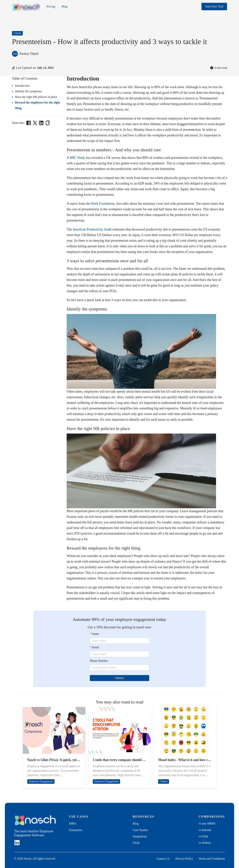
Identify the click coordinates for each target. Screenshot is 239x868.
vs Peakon (205, 843)
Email (95, 647)
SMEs (73, 823)
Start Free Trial (214, 6)
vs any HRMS (207, 823)
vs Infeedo (205, 830)
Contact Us (163, 859)
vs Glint (203, 836)
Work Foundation (103, 204)
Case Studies (140, 830)
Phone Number (99, 661)
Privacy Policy (184, 859)
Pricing (51, 6)
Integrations (140, 836)
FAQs (136, 843)
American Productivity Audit (92, 229)
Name (95, 634)
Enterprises (76, 830)
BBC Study (78, 158)
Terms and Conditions (212, 859)
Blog (65, 6)
